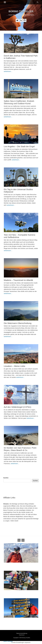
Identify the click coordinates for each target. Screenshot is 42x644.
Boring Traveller (21, 11)
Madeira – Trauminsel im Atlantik (18, 280)
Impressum (22, 635)
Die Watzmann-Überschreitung (18, 323)
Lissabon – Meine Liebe (15, 366)
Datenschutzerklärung (22, 633)
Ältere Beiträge (7, 641)
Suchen (6, 478)
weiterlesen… (8, 71)
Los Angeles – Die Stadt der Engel (19, 146)
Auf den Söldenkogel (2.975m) (18, 407)
